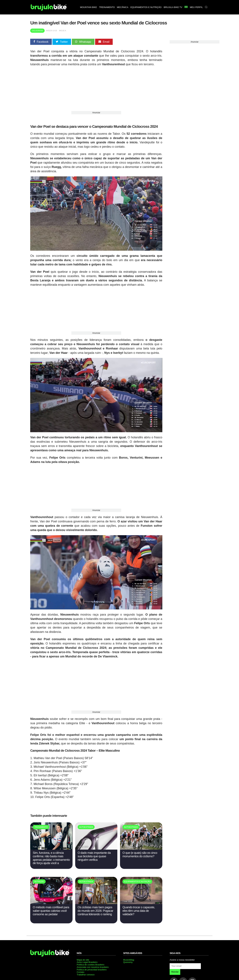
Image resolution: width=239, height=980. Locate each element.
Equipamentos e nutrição (146, 7)
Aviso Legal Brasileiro (87, 962)
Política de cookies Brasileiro (90, 965)
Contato (80, 972)
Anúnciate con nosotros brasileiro (93, 967)
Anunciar (96, 113)
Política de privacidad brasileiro (92, 970)
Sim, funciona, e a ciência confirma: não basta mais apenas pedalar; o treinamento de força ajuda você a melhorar (51, 860)
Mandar (175, 972)
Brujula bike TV (173, 7)
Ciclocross (37, 31)
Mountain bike (88, 7)
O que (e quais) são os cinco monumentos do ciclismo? (140, 855)
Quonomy (128, 962)
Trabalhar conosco (86, 975)
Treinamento (107, 7)
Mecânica (123, 7)
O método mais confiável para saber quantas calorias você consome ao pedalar (51, 911)
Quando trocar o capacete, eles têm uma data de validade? (139, 911)
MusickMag (129, 960)
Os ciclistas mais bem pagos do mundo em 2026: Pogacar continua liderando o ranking (95, 911)
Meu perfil (196, 7)
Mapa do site (83, 960)
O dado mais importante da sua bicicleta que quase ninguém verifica (94, 856)
